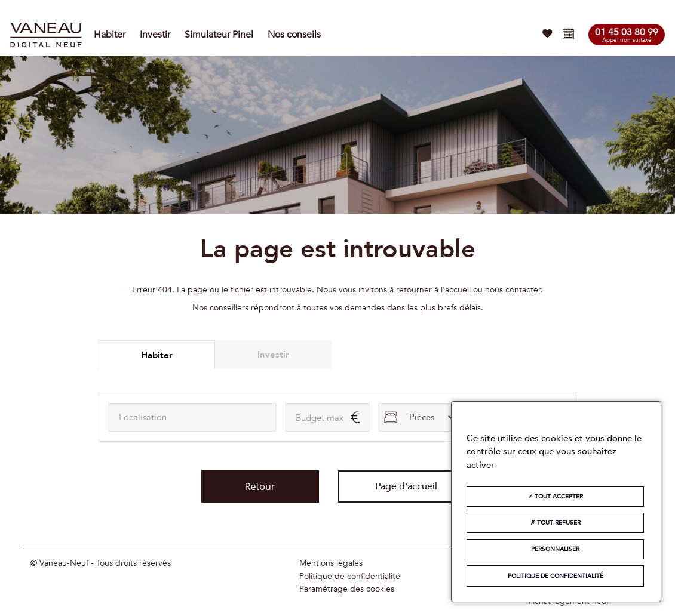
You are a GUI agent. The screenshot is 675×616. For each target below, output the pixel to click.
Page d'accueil (406, 486)
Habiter (110, 35)
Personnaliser (555, 549)
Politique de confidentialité (350, 577)
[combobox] (192, 417)
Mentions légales (331, 563)
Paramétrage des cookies (347, 589)
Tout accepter (556, 497)
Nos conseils (294, 35)
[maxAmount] (327, 417)
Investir (155, 35)
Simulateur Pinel (219, 35)
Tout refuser (556, 523)
